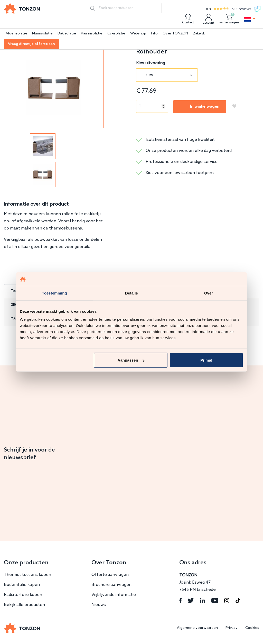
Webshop (138, 34)
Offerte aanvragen (110, 575)
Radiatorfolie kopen (23, 595)
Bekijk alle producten (24, 605)
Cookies (252, 628)
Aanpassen (131, 360)
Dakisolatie (67, 34)
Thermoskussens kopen (27, 575)
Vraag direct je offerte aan (31, 44)
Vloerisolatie (17, 34)
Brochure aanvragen (111, 585)
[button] (250, 20)
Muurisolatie (42, 34)
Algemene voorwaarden (197, 628)
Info (154, 34)
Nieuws (99, 605)
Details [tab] (131, 293)
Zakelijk (199, 34)
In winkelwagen (205, 107)
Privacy (232, 628)
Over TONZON (175, 34)
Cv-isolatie (116, 34)
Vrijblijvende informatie (114, 595)
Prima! (206, 360)
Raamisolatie (92, 34)
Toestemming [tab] (54, 293)
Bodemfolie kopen (22, 585)
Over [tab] (209, 293)
